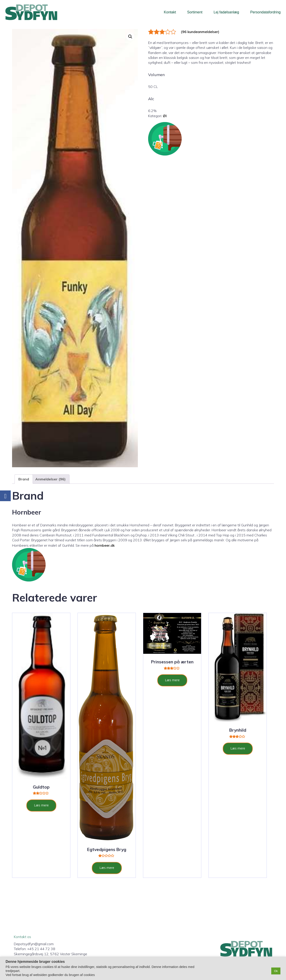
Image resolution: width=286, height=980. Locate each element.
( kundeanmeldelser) (200, 32)
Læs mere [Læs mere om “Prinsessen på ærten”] (172, 680)
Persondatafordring (265, 12)
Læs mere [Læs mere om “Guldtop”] (41, 805)
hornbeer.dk (105, 545)
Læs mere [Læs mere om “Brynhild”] (238, 748)
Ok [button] (276, 971)
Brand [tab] (24, 479)
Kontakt (170, 12)
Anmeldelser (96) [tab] (50, 479)
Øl (165, 116)
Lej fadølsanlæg (226, 12)
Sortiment (195, 12)
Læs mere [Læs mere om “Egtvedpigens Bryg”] (107, 868)
